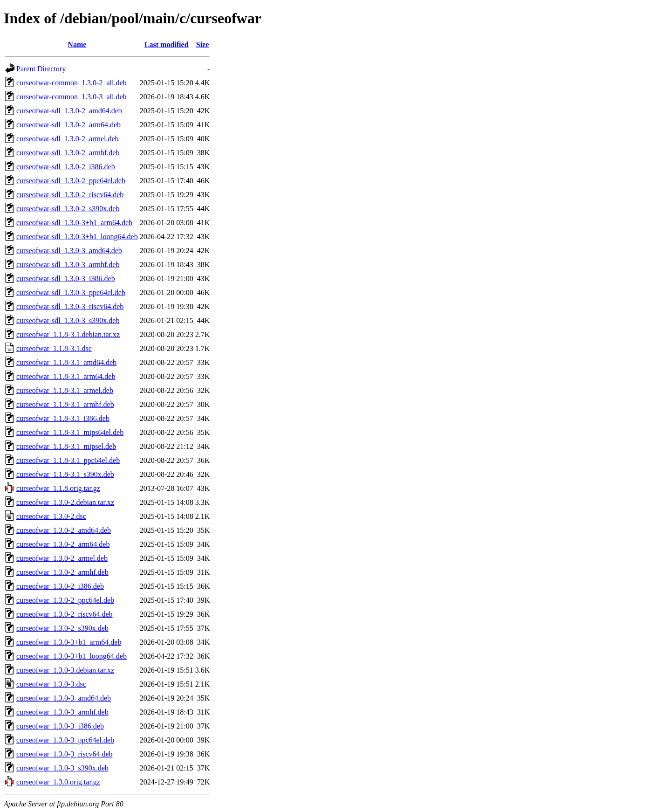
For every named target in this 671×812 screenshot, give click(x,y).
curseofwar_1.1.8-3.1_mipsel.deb (66, 446)
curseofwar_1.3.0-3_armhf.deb (62, 712)
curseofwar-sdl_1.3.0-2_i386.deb (66, 167)
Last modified (167, 45)
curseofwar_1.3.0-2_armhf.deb (62, 572)
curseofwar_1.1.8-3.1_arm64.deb (66, 376)
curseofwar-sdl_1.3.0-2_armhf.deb (68, 153)
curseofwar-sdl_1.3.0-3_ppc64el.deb (71, 292)
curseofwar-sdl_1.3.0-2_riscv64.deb (70, 195)
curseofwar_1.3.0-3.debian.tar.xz (65, 670)
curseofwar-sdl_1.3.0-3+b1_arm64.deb (74, 223)
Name (77, 45)
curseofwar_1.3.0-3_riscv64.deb (65, 754)
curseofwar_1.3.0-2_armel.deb (62, 558)
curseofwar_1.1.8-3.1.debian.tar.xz (68, 334)
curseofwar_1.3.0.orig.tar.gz (58, 782)
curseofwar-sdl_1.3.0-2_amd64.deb (69, 111)
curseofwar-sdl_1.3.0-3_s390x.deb (68, 320)
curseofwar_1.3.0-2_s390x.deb (62, 628)
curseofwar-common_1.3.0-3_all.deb (72, 97)
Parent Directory (41, 69)
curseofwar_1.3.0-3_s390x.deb (62, 768)
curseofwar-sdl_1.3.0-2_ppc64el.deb (71, 181)
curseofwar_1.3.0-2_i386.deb (60, 586)
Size (203, 45)
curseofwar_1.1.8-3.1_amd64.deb (66, 362)
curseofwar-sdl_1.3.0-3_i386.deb (66, 279)
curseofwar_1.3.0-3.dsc (51, 684)
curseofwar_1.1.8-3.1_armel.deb (65, 390)
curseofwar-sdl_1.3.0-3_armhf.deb (68, 265)
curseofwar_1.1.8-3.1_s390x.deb (65, 474)
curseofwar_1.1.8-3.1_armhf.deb (65, 404)
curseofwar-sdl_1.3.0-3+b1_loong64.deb (77, 237)
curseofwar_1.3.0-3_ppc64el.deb (65, 740)
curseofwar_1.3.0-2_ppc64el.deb (65, 600)
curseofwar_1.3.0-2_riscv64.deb (65, 614)
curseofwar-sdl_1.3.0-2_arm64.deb (68, 125)
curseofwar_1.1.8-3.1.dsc (54, 348)
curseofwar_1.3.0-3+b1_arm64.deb (69, 642)
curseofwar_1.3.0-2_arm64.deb (63, 544)
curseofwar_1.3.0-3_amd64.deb (64, 698)
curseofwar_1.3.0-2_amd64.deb (64, 530)
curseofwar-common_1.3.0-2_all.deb (72, 83)
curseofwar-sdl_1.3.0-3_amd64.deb (69, 251)
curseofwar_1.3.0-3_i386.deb (60, 726)
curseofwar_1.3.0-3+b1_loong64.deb (72, 656)
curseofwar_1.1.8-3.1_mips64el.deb (70, 432)
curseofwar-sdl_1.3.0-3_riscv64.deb (70, 306)
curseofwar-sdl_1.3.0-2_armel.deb (68, 139)
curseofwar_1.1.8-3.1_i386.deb (63, 418)
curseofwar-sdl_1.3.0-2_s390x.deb (68, 209)
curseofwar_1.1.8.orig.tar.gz (58, 488)
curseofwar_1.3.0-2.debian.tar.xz (65, 502)
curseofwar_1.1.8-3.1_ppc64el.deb (68, 460)
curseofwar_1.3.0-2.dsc (51, 516)
